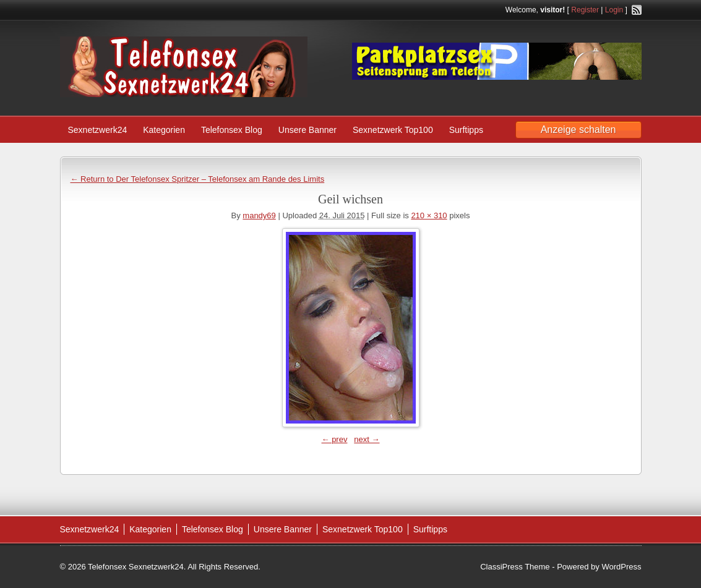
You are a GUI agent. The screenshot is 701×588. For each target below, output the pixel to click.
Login (614, 10)
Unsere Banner (307, 130)
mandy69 (259, 215)
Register (585, 10)
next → (367, 439)
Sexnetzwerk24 (98, 130)
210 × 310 (429, 215)
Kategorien (164, 130)
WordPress (621, 567)
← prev (335, 439)
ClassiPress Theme (515, 567)
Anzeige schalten (578, 130)
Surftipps (466, 130)
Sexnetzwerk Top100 (393, 130)
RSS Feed (637, 10)
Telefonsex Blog (232, 130)
